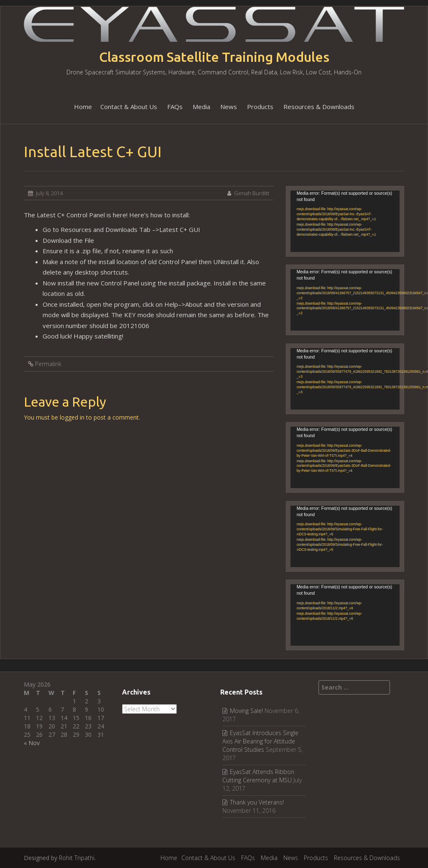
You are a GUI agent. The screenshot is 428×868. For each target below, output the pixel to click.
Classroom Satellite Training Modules (214, 57)
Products (260, 107)
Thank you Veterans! (257, 802)
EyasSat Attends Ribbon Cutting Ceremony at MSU (258, 776)
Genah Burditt (252, 193)
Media (201, 107)
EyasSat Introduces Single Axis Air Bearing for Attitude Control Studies (260, 741)
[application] (345, 221)
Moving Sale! (246, 711)
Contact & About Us (129, 107)
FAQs (175, 107)
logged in (72, 417)
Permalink (48, 364)
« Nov (32, 743)
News (229, 107)
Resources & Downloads (319, 107)
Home (83, 107)
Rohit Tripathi (77, 858)
